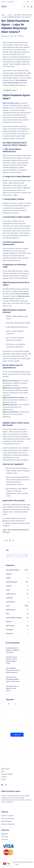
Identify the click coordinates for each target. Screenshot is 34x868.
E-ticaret (9, 586)
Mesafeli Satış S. (7, 821)
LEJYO (4, 6)
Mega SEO (5, 834)
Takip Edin (17, 735)
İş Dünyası (9, 598)
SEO (4, 156)
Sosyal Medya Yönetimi (14, 618)
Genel (8, 590)
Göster (14, 90)
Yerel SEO (9, 630)
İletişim (4, 779)
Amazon (9, 574)
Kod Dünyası (10, 602)
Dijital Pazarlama (12, 582)
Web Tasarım (10, 626)
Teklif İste (4, 2)
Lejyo (22, 36)
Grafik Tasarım (11, 594)
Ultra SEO (5, 837)
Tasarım (9, 622)
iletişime (18, 521)
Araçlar (8, 578)
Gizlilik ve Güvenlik (7, 816)
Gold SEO (5, 840)
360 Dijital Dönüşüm (13, 570)
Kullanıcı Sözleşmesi (8, 824)
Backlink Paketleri (7, 774)
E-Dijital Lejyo (10, 2)
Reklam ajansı (11, 610)
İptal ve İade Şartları (8, 818)
